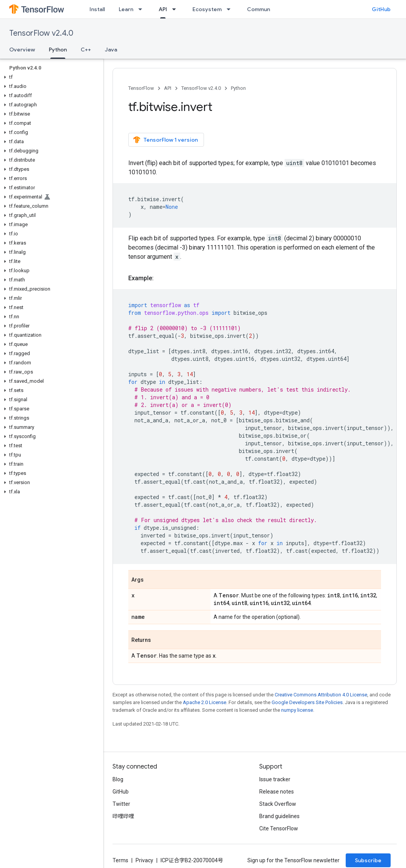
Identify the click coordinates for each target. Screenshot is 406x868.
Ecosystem (207, 9)
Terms (120, 860)
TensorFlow (141, 88)
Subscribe (368, 860)
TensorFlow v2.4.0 (41, 33)
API (168, 88)
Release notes (277, 792)
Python (238, 88)
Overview (22, 50)
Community (262, 9)
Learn (126, 9)
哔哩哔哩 (123, 816)
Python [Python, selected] (58, 50)
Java (111, 50)
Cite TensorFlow (279, 828)
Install (97, 9)
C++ (86, 50)
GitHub (381, 9)
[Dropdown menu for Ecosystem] (231, 9)
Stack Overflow (278, 804)
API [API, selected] (163, 9)
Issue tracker (275, 779)
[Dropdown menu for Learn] (143, 9)
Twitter (121, 804)
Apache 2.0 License (205, 702)
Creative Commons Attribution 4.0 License (321, 695)
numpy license (297, 710)
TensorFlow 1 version (165, 140)
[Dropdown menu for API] (176, 9)
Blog (118, 779)
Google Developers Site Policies (307, 702)
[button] (50, 77)
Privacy (144, 860)
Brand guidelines (279, 816)
